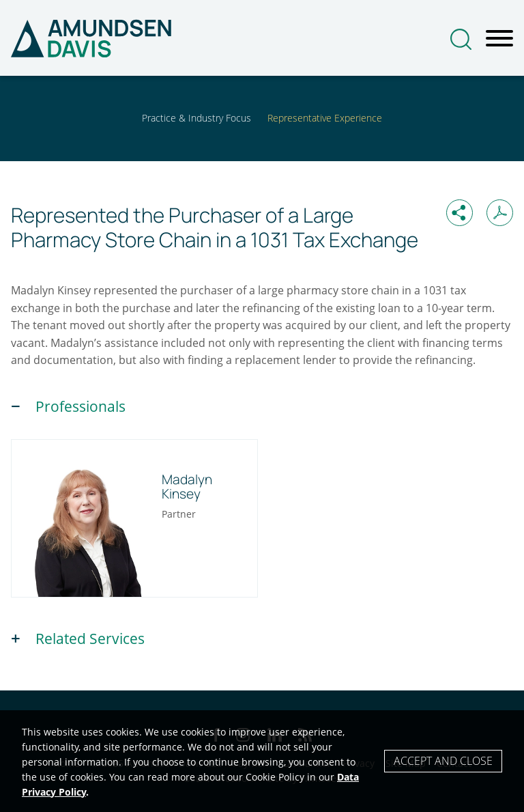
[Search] (461, 39)
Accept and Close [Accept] (443, 761)
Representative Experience (325, 118)
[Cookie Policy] (262, 761)
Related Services (90, 639)
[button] (460, 213)
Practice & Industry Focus (196, 118)
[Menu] (499, 39)
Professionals (81, 406)
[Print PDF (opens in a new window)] (500, 213)
